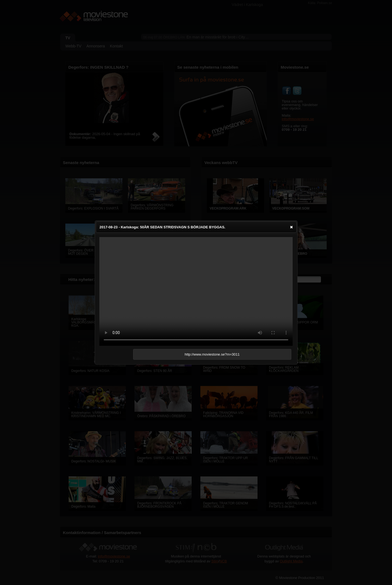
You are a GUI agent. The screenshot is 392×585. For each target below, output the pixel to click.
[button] (291, 227)
